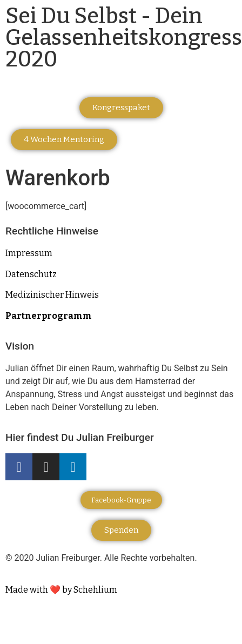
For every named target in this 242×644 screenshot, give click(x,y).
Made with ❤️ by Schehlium (61, 590)
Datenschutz (31, 274)
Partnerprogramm (49, 316)
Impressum (29, 253)
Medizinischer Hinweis (52, 295)
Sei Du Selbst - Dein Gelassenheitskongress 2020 (124, 38)
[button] (121, 108)
